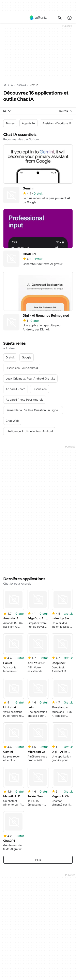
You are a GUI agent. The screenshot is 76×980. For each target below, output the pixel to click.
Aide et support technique (21, 910)
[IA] (12, 85)
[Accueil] (5, 85)
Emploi (8, 916)
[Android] (21, 85)
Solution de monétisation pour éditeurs (29, 944)
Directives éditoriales (17, 921)
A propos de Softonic (17, 899)
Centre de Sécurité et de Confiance (27, 904)
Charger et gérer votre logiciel (23, 950)
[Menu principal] (6, 18)
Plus (38, 730)
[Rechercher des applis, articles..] (60, 18)
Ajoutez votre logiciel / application (26, 927)
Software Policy (14, 955)
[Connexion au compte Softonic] (70, 18)
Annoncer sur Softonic (18, 961)
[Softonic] (38, 18)
